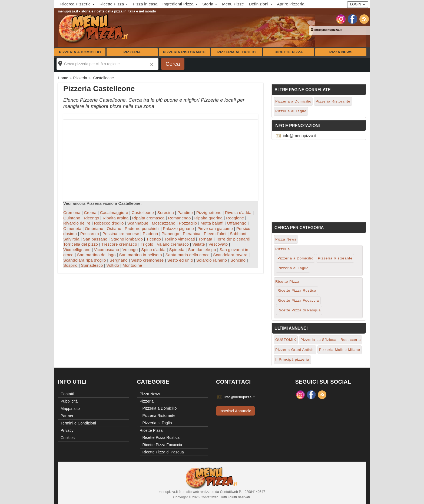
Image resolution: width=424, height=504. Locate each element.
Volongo (130, 250)
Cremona (72, 213)
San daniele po (202, 250)
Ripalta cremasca (148, 218)
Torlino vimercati (180, 239)
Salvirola (71, 239)
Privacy (67, 430)
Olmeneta (72, 228)
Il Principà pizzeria (292, 359)
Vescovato (218, 244)
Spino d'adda (153, 250)
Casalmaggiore (114, 213)
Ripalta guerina (209, 218)
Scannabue (138, 223)
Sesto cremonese (147, 260)
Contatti (67, 394)
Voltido (113, 265)
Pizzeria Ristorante (184, 52)
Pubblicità (69, 401)
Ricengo (92, 218)
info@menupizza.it (326, 30)
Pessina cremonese (121, 234)
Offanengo (237, 223)
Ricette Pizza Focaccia (298, 300)
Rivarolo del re (77, 223)
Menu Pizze (233, 4)
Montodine (132, 265)
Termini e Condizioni (78, 423)
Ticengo (154, 239)
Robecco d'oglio (109, 223)
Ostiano (114, 228)
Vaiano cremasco (173, 244)
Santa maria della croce (188, 255)
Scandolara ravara (230, 255)
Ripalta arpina (116, 218)
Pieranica (192, 234)
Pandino (185, 213)
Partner (67, 416)
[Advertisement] (161, 157)
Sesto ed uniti (180, 260)
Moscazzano (164, 223)
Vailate (199, 244)
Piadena (150, 234)
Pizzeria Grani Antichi (295, 350)
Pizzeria (132, 52)
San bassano (95, 239)
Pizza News (341, 52)
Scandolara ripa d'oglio (85, 260)
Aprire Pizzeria (291, 4)
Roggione (235, 218)
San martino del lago (96, 255)
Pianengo (170, 234)
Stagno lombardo (127, 239)
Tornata (205, 239)
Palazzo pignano (178, 228)
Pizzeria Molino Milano (340, 350)
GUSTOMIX (286, 340)
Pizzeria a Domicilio (80, 52)
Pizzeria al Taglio (237, 52)
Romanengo (180, 218)
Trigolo (147, 244)
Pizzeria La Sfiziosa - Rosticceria (331, 340)
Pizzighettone (209, 213)
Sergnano (119, 260)
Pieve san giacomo (215, 228)
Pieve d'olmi (215, 234)
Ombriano (94, 228)
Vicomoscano (107, 250)
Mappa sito (70, 409)
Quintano (72, 218)
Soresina (166, 213)
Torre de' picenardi (233, 239)
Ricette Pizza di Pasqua (299, 310)
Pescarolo (90, 234)
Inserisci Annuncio (235, 411)
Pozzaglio (188, 223)
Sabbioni (238, 234)
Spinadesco (92, 265)
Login (358, 4)
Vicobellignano (77, 250)
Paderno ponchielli (142, 228)
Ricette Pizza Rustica (297, 290)
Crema (90, 213)
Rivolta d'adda (238, 213)
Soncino (238, 260)
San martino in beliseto (141, 255)
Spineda (177, 250)
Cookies (68, 438)
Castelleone (143, 213)
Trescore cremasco (119, 244)
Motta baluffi (212, 223)
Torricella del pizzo (81, 244)
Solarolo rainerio (212, 260)
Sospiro (70, 265)
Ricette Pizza (289, 52)
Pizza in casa (145, 4)
